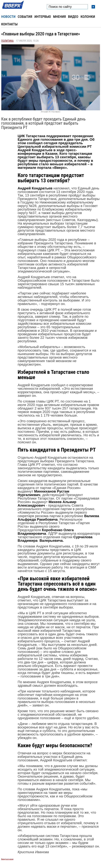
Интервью (43, 17)
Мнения (59, 17)
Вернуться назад (7, 859)
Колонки (88, 17)
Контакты (9, 24)
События (25, 17)
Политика (7, 41)
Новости (8, 17)
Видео (73, 17)
